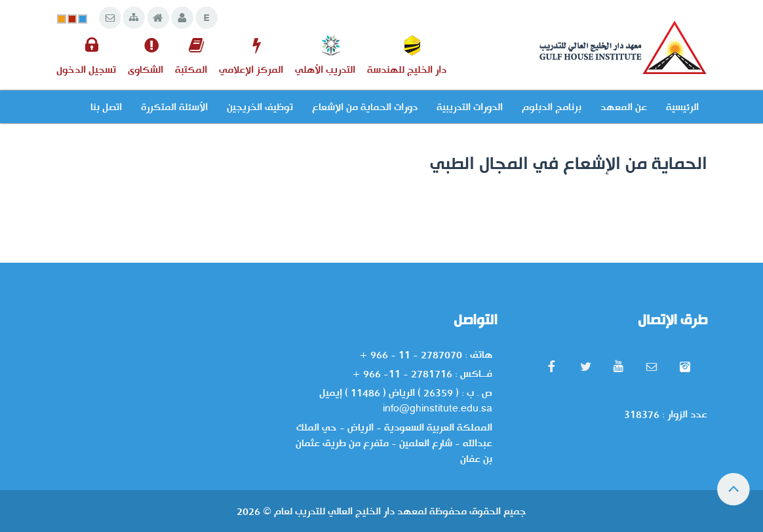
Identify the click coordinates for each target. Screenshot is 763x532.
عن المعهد (624, 107)
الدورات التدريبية (470, 107)
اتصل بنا (106, 107)
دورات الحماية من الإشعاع (365, 107)
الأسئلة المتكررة (174, 107)
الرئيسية (682, 107)
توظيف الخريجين (260, 107)
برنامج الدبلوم (552, 107)
